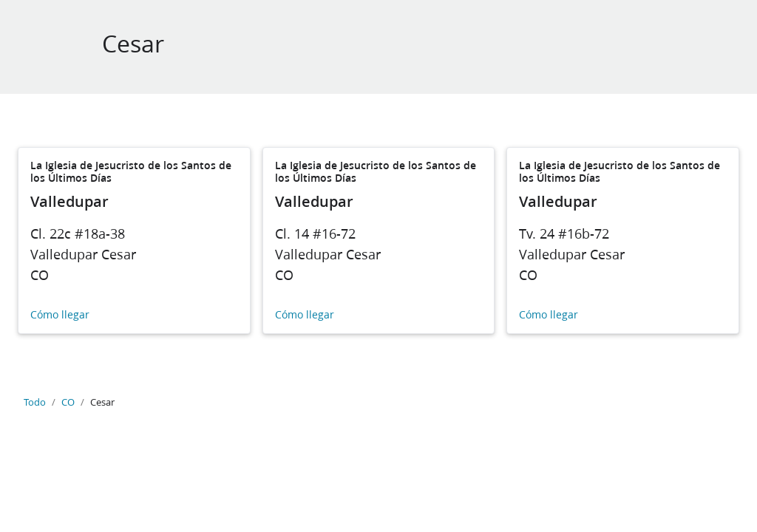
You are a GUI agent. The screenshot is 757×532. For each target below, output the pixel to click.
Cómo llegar (60, 315)
